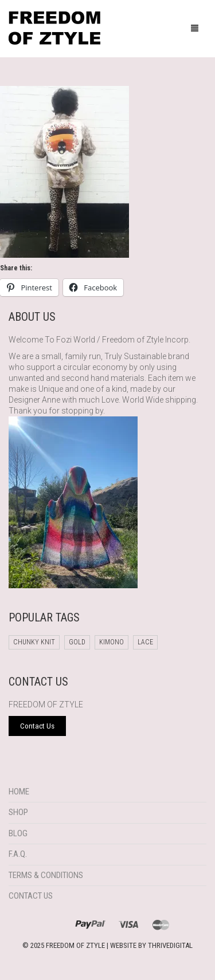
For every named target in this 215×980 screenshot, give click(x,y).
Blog (18, 833)
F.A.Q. (18, 854)
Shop (18, 812)
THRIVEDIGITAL (170, 945)
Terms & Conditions (46, 875)
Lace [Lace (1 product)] (145, 642)
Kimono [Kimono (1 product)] (112, 642)
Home (19, 792)
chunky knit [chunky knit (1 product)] (34, 642)
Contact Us (31, 896)
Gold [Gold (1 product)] (77, 642)
